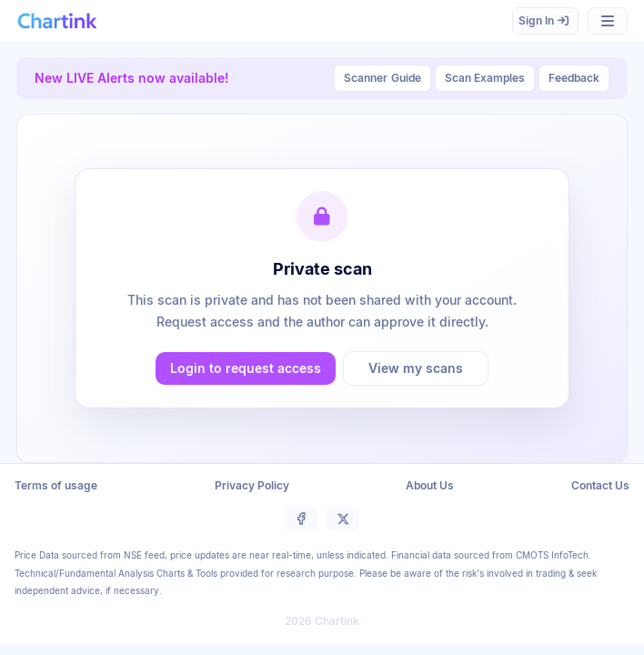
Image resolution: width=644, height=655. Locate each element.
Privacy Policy (252, 485)
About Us (430, 485)
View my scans (416, 368)
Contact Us (600, 485)
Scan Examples (485, 78)
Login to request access (246, 368)
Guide (382, 78)
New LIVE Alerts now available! (132, 78)
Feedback (574, 78)
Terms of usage (56, 485)
